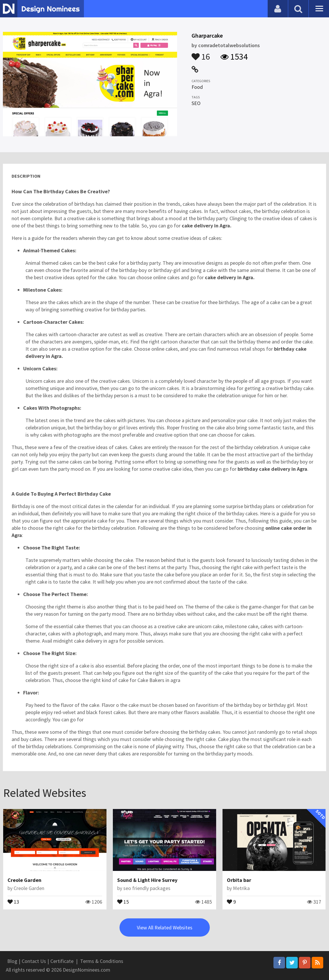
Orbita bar (239, 880)
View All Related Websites (165, 927)
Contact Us (34, 961)
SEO (196, 103)
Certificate (62, 961)
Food (197, 87)
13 (13, 901)
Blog (12, 961)
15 (123, 901)
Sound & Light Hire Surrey (147, 880)
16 (201, 54)
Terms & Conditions (102, 961)
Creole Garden (24, 880)
